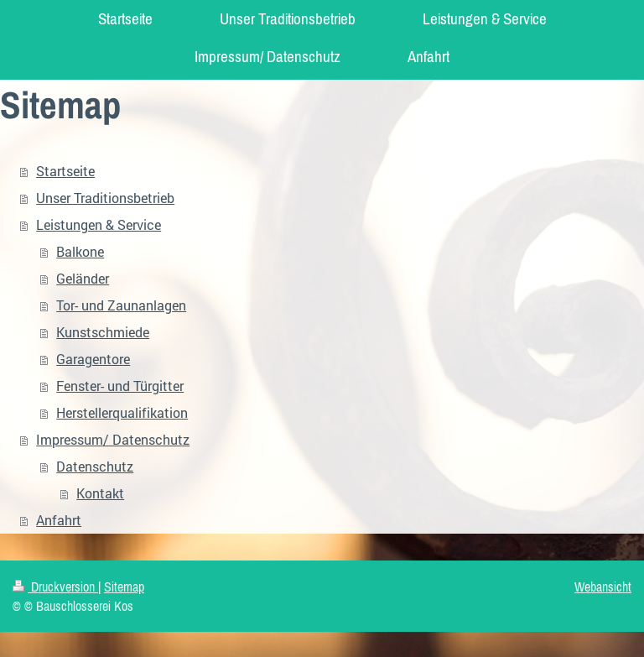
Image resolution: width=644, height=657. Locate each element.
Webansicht (603, 587)
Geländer (83, 278)
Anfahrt (59, 520)
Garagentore (93, 359)
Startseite (65, 171)
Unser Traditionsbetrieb (105, 198)
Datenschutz (95, 466)
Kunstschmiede (103, 332)
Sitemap (124, 587)
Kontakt (100, 493)
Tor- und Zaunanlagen (121, 305)
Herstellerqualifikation (122, 412)
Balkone (80, 251)
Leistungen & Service (99, 224)
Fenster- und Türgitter (120, 386)
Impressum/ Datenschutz (113, 439)
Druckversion (55, 587)
